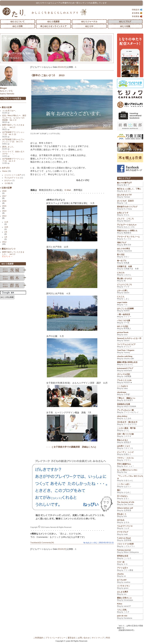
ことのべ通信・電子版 (130, 430)
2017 (4, 196)
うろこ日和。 (130, 611)
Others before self (130, 510)
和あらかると (130, 442)
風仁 (130, 492)
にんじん (130, 298)
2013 (60, 67)
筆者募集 (137, 16)
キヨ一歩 (130, 563)
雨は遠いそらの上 (130, 280)
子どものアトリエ (14, 178)
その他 (9, 183)
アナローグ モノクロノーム (130, 238)
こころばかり (130, 388)
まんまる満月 (130, 593)
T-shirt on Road (130, 540)
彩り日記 (130, 256)
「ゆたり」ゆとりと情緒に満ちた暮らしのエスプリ (14, 12)
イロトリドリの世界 (130, 545)
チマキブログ (130, 533)
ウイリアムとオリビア (130, 346)
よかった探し (130, 292)
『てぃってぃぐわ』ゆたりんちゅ (130, 479)
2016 (4, 201)
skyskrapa (130, 394)
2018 (4, 191)
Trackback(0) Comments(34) (42, 543)
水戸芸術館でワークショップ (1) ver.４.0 (13, 161)
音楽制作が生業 (130, 406)
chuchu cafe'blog (130, 358)
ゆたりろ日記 (130, 328)
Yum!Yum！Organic (130, 352)
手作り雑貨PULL (130, 466)
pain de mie (130, 617)
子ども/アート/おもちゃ (18, 53)
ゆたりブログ (125, 22)
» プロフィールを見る (11, 98)
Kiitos (130, 605)
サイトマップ (98, 638)
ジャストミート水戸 (15, 175)
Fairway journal (130, 551)
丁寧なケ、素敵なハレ (130, 400)
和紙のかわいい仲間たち (130, 232)
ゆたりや (89, 26)
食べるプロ (130, 262)
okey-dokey (130, 418)
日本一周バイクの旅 (130, 436)
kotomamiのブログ (130, 370)
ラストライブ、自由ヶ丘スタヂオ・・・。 (13, 154)
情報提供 (137, 10)
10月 (6, 227)
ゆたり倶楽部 (53, 22)
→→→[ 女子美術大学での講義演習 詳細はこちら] (71, 447)
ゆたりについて (18, 22)
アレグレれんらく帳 (130, 412)
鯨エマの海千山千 (130, 184)
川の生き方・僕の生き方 (130, 424)
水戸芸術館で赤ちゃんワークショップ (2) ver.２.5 (13, 142)
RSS (108, 638)
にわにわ (130, 274)
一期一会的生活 (130, 316)
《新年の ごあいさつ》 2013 (47, 75)
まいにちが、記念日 (130, 202)
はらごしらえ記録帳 (130, 310)
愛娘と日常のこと (130, 599)
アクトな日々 (130, 569)
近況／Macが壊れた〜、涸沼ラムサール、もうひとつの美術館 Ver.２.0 (14, 119)
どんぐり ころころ (130, 220)
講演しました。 (9, 148)
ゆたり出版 (125, 26)
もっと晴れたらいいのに (130, 471)
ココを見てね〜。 (10, 112)
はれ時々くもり (130, 447)
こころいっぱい (130, 486)
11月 (6, 222)
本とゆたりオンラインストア (53, 26)
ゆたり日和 (18, 26)
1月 (64, 67)
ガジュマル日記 (130, 376)
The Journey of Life (130, 504)
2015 (4, 206)
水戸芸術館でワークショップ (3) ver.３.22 (13, 134)
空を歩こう (130, 516)
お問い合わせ (84, 638)
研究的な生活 (130, 557)
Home (7, 171)
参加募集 (137, 13)
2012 (4, 242)
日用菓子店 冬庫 (130, 268)
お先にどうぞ (130, 214)
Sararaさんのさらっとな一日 (130, 340)
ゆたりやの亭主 (130, 250)
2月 (6, 232)
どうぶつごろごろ (130, 286)
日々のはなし (130, 498)
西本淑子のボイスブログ (130, 208)
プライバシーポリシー (55, 638)
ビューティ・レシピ (130, 454)
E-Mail (68, 190)
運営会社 (72, 638)
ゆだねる (130, 521)
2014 (4, 211)
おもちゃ (10, 180)
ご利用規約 (38, 638)
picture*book (130, 334)
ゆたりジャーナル (89, 22)
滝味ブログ (130, 244)
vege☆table (130, 304)
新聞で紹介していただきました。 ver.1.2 (13, 127)
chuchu (130, 575)
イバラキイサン (130, 587)
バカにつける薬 (130, 322)
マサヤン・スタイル (130, 459)
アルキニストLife (130, 382)
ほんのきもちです (130, 196)
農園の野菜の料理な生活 (130, 364)
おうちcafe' (130, 581)
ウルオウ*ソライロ (130, 528)
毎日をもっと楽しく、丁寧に (130, 190)
